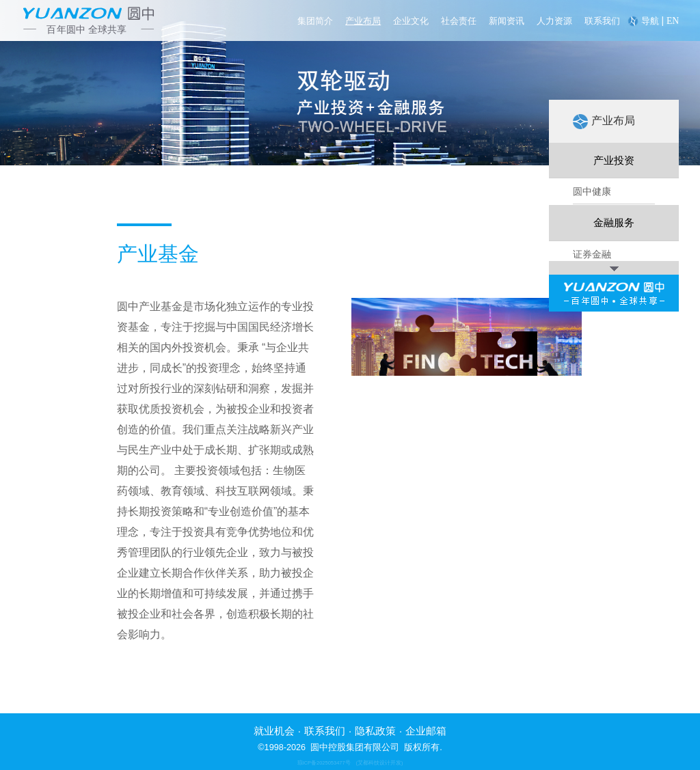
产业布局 (363, 21)
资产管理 (592, 497)
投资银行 (592, 471)
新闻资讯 (507, 21)
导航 (650, 21)
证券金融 (592, 446)
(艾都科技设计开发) (380, 763)
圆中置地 (592, 348)
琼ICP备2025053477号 (324, 763)
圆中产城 (592, 247)
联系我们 (602, 21)
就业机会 (274, 731)
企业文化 (411, 21)
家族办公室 (597, 573)
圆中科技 (592, 298)
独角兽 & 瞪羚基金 (612, 374)
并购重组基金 (602, 547)
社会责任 (459, 21)
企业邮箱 (426, 731)
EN (673, 21)
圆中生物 (592, 222)
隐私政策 (375, 731)
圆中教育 (592, 323)
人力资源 (554, 21)
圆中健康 (592, 197)
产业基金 (592, 522)
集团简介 (315, 21)
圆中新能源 (597, 273)
